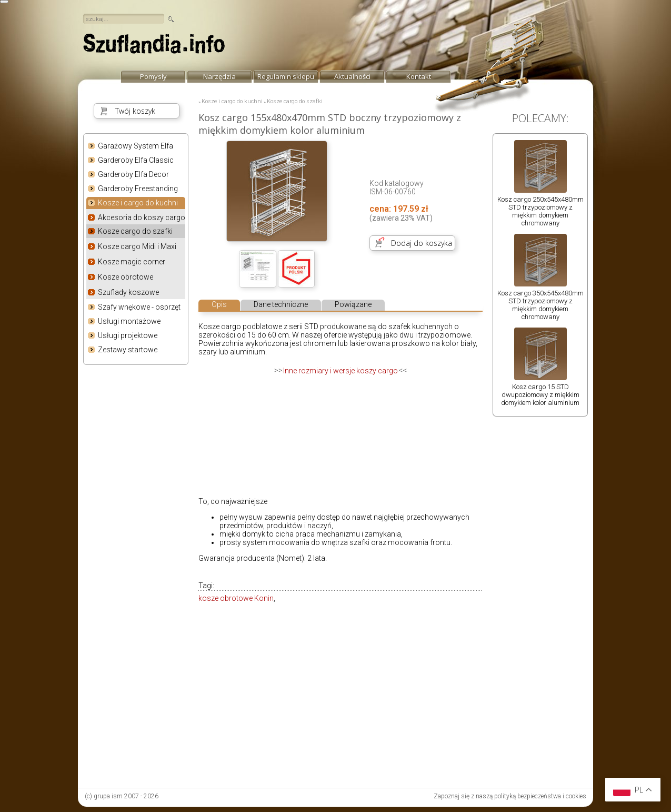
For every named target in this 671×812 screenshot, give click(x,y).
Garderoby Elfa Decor (133, 174)
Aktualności (352, 76)
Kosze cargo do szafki (135, 231)
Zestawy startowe (128, 350)
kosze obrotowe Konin (236, 598)
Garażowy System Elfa (136, 146)
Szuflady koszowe (128, 292)
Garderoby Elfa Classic (136, 160)
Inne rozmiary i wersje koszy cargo (340, 371)
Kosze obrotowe (126, 277)
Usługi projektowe (128, 335)
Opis (219, 304)
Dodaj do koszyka (422, 243)
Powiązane (353, 304)
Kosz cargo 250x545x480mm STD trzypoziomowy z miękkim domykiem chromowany (540, 211)
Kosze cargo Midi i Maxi (137, 246)
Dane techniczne (281, 304)
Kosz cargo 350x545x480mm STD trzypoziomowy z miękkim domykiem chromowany (540, 305)
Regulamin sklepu (286, 76)
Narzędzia (219, 76)
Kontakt (419, 76)
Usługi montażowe (129, 321)
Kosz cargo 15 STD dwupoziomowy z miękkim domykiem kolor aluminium (540, 395)
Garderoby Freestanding (138, 189)
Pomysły (153, 76)
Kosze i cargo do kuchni (138, 203)
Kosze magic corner (132, 262)
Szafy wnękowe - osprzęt (139, 307)
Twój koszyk (135, 111)
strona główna (154, 46)
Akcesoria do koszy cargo (142, 217)
